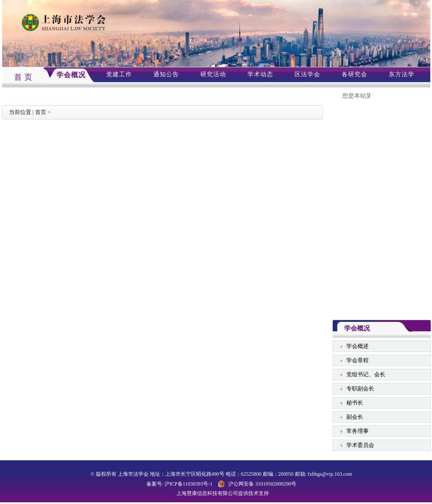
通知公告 (166, 74)
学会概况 (71, 75)
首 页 (24, 77)
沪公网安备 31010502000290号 (262, 484)
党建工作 (119, 74)
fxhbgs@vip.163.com (330, 474)
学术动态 (260, 74)
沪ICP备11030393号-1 (188, 484)
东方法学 (402, 74)
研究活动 (213, 74)
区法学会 (307, 74)
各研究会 (355, 74)
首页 (41, 112)
